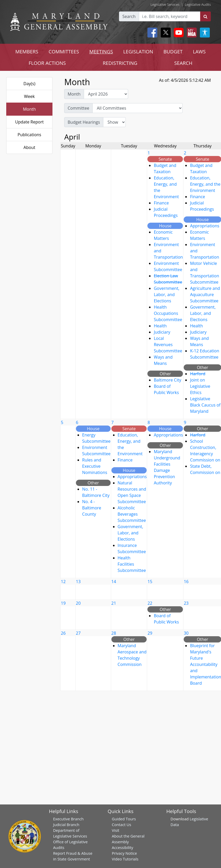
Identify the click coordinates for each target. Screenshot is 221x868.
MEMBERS (27, 51)
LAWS (199, 51)
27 (78, 633)
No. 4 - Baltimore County (92, 508)
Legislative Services (165, 4)
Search (129, 16)
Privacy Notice (124, 853)
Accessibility (123, 847)
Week (29, 96)
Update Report (29, 122)
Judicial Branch (66, 825)
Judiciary (162, 332)
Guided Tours (124, 819)
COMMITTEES (64, 51)
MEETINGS (101, 51)
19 (63, 603)
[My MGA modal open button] (191, 33)
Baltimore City (167, 380)
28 (114, 633)
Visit (116, 830)
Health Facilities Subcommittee (132, 564)
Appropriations (205, 226)
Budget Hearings (84, 122)
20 (78, 603)
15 (150, 582)
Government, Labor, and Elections (166, 295)
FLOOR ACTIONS (47, 63)
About (29, 147)
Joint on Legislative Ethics (200, 386)
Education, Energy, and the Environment (205, 184)
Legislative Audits (198, 4)
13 (78, 582)
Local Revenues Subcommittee (168, 345)
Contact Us (122, 825)
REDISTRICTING (120, 63)
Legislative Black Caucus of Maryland (205, 405)
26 (63, 633)
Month (29, 109)
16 (186, 582)
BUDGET (173, 51)
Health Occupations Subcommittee (168, 313)
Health (160, 326)
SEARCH (183, 63)
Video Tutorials (125, 859)
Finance (161, 203)
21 (114, 603)
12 (63, 582)
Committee (78, 108)
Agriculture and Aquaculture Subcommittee (205, 295)
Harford (198, 374)
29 (150, 633)
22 (150, 603)
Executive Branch (68, 819)
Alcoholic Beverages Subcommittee (132, 514)
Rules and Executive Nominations (95, 466)
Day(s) (29, 84)
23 (186, 603)
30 (186, 633)
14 (114, 582)
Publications (29, 135)
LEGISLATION (138, 51)
